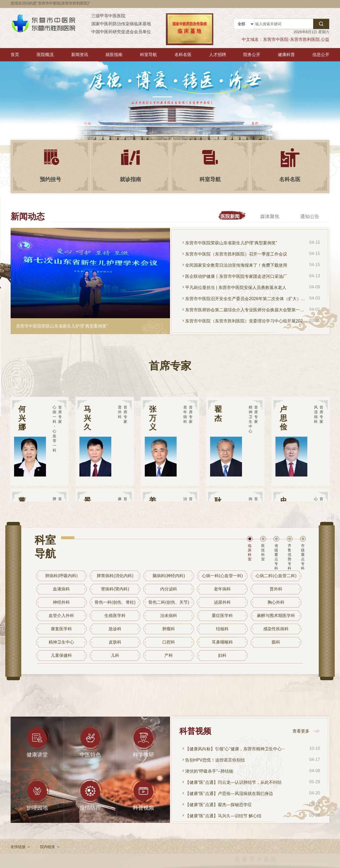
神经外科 (61, 602)
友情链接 (18, 847)
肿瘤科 (169, 629)
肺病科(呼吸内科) (61, 576)
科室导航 (148, 55)
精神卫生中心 (61, 642)
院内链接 (48, 847)
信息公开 (321, 55)
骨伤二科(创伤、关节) (169, 602)
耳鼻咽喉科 (222, 642)
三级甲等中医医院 (108, 16)
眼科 (276, 642)
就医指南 (114, 55)
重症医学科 (222, 616)
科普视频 (195, 731)
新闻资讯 (80, 55)
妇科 (222, 655)
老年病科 (222, 589)
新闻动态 (28, 216)
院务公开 (252, 55)
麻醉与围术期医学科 (276, 616)
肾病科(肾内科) (115, 589)
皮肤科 (115, 642)
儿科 (115, 655)
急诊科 (115, 629)
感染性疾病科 (276, 629)
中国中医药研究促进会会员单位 (121, 32)
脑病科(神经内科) (169, 576)
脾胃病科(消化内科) (115, 576)
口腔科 (169, 642)
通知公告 (310, 216)
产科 (169, 655)
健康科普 (286, 55)
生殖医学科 (115, 616)
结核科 (222, 629)
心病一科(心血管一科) (222, 576)
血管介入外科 (61, 616)
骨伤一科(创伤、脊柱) (115, 602)
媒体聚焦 (270, 216)
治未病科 (169, 616)
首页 (15, 55)
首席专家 (170, 366)
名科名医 (183, 55)
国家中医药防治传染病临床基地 (121, 24)
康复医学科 (61, 629)
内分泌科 (169, 589)
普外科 (276, 589)
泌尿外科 (222, 602)
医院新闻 (230, 216)
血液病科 (61, 589)
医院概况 (45, 55)
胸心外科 (276, 602)
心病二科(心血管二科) (276, 576)
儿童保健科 (61, 655)
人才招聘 (218, 55)
